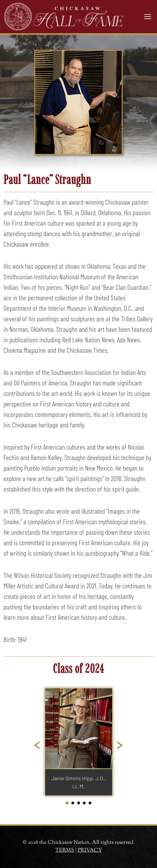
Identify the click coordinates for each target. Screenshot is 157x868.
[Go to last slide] (37, 746)
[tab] (67, 803)
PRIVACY (90, 851)
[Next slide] (120, 746)
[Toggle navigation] (148, 17)
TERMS (65, 851)
